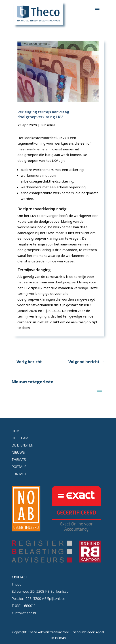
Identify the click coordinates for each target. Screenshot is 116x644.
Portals (19, 466)
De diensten (22, 445)
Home (17, 431)
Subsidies (48, 125)
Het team (20, 438)
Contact (19, 474)
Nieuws (18, 452)
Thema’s (19, 459)
